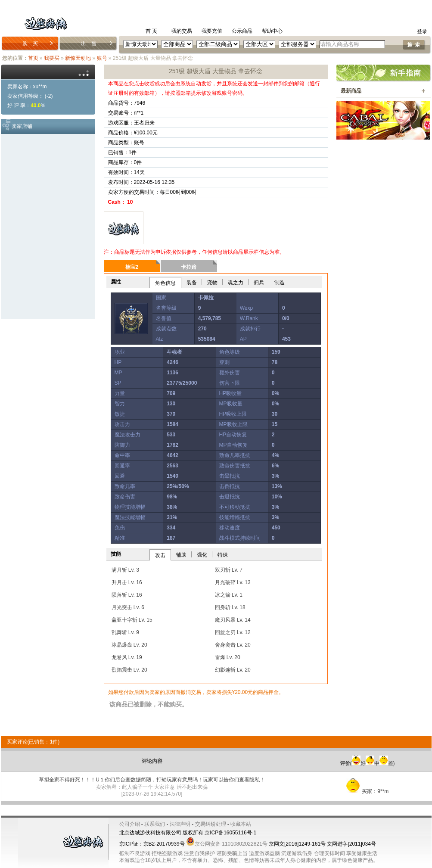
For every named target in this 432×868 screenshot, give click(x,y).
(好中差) (367, 763)
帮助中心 (272, 31)
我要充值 (212, 31)
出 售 (89, 44)
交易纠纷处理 (211, 824)
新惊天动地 (78, 58)
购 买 (30, 44)
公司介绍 (130, 824)
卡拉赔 (189, 267)
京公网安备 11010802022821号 (227, 844)
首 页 (151, 31)
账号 (102, 58)
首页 (33, 58)
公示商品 (242, 31)
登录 (422, 31)
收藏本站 (241, 824)
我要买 (52, 58)
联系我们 (155, 824)
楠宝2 (132, 267)
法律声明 (180, 824)
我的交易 (182, 31)
